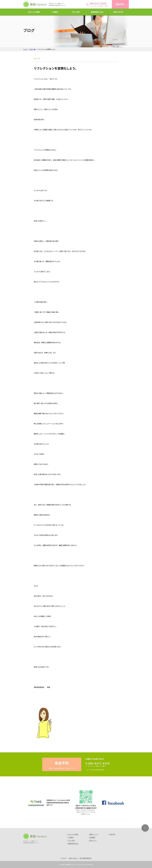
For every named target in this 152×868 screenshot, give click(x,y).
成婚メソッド (94, 834)
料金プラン (93, 840)
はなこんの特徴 (34, 12)
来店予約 (112, 834)
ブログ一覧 (32, 49)
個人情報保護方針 (86, 858)
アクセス (63, 858)
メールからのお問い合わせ (96, 770)
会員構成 (92, 837)
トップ (25, 49)
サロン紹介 (76, 12)
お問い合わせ (118, 12)
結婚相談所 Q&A (97, 12)
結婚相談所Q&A (73, 843)
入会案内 (55, 12)
